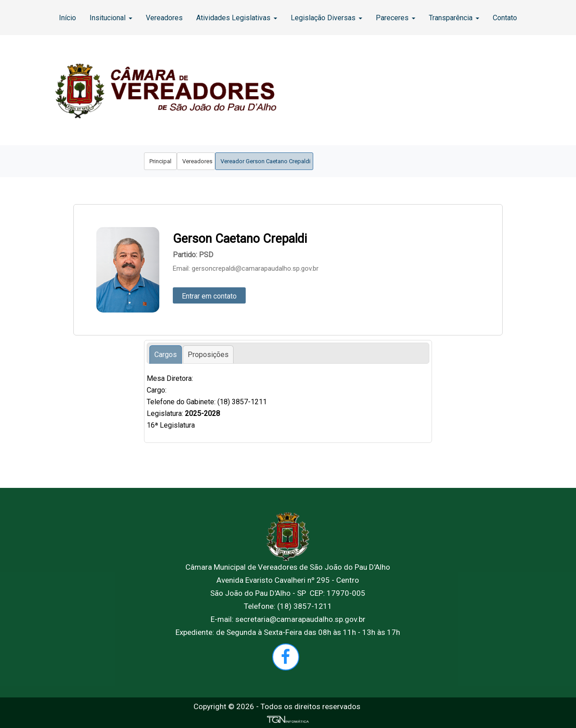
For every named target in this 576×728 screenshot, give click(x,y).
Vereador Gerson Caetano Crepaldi (264, 161)
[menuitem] (67, 18)
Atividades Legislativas (237, 18)
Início (67, 18)
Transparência (454, 18)
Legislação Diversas (326, 18)
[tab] (166, 355)
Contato (505, 18)
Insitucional (111, 18)
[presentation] (166, 355)
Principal (160, 161)
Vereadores (164, 18)
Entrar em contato (209, 296)
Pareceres (396, 18)
